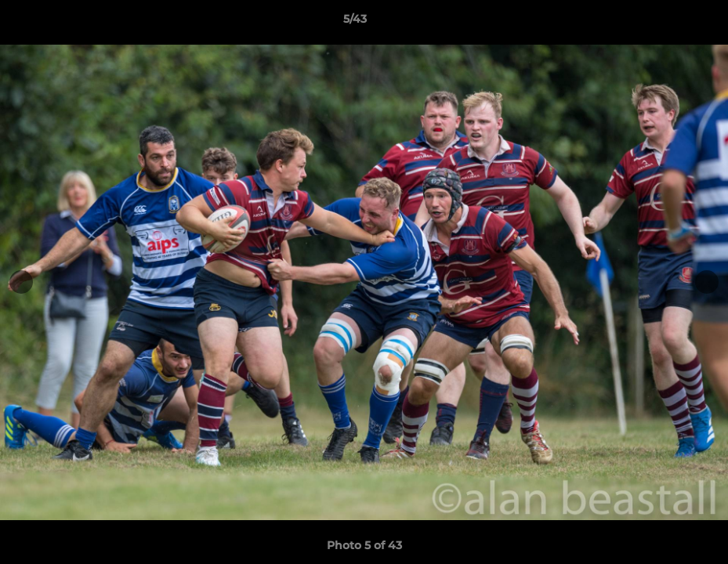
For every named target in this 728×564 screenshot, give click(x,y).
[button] (662, 23)
